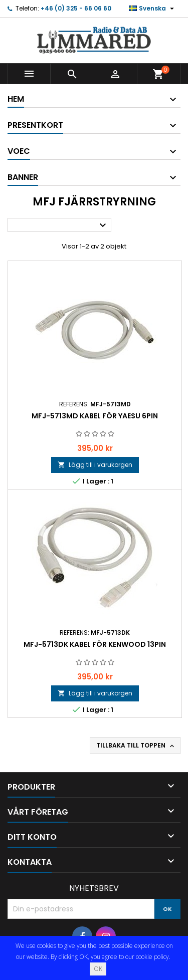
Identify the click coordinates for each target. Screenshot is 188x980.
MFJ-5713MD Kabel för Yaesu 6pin (95, 416)
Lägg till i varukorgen (95, 465)
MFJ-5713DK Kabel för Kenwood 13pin (95, 644)
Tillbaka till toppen (136, 746)
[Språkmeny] (153, 9)
